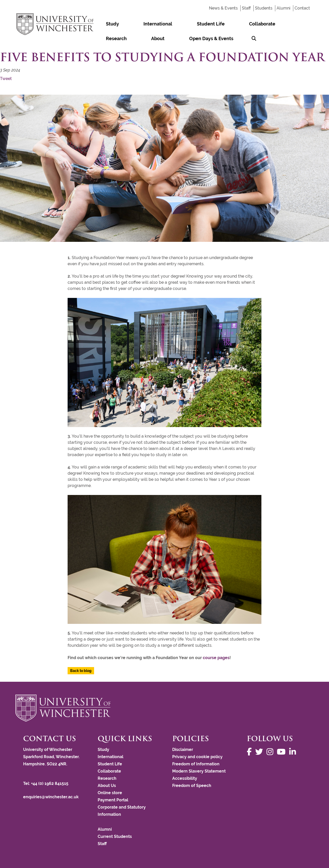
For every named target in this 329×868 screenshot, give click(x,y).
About (259, 24)
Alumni (284, 8)
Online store (110, 793)
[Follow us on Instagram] (271, 752)
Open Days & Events (120, 38)
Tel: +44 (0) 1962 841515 (46, 783)
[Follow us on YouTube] (282, 752)
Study (104, 24)
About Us (107, 786)
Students (264, 8)
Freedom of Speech (192, 786)
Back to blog (81, 671)
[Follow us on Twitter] (260, 752)
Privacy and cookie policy (197, 757)
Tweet (6, 79)
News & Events (223, 8)
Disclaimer (183, 750)
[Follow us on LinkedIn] (294, 752)
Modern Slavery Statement (199, 771)
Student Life (169, 24)
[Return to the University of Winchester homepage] (164, 708)
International (133, 24)
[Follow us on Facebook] (250, 752)
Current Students (115, 836)
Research (235, 24)
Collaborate (203, 24)
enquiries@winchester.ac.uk (51, 797)
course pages (216, 658)
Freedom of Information (196, 764)
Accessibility (185, 778)
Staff (246, 8)
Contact (302, 8)
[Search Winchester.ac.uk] (152, 38)
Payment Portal (113, 800)
